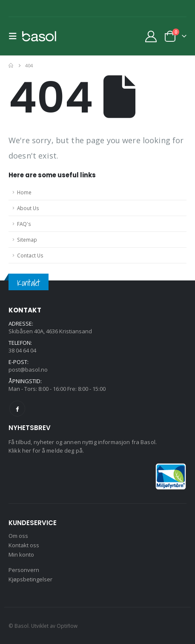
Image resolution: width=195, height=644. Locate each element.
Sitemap (27, 240)
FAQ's (24, 224)
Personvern (24, 570)
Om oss (18, 536)
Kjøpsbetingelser (30, 579)
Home (24, 192)
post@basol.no (28, 370)
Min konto (21, 554)
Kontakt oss (24, 545)
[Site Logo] (39, 36)
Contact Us (30, 255)
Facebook (17, 409)
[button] (15, 36)
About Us (28, 208)
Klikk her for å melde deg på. (46, 451)
